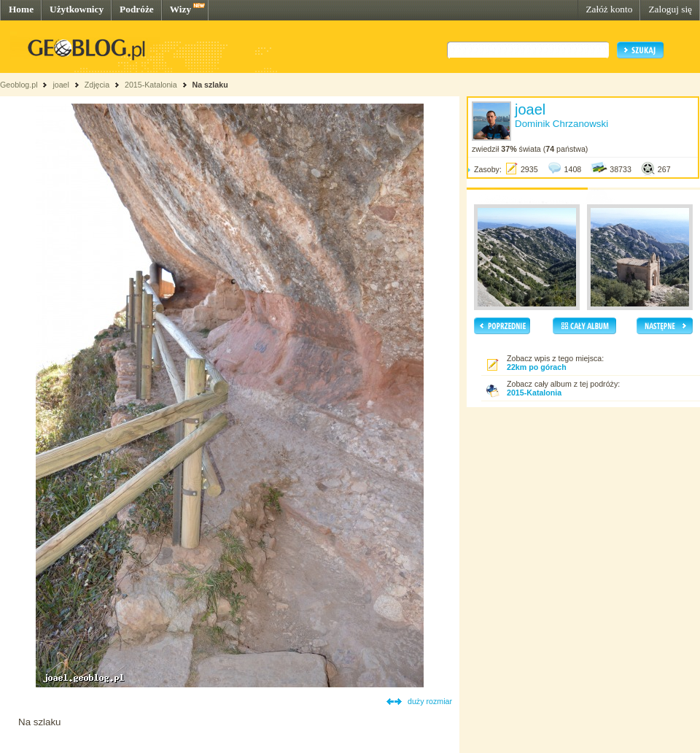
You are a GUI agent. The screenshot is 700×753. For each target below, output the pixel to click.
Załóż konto (609, 9)
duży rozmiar (430, 701)
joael (61, 85)
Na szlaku (210, 85)
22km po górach (537, 367)
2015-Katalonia (151, 85)
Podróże (137, 9)
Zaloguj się (670, 9)
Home (21, 9)
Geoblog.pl (19, 85)
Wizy (180, 9)
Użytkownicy (77, 9)
